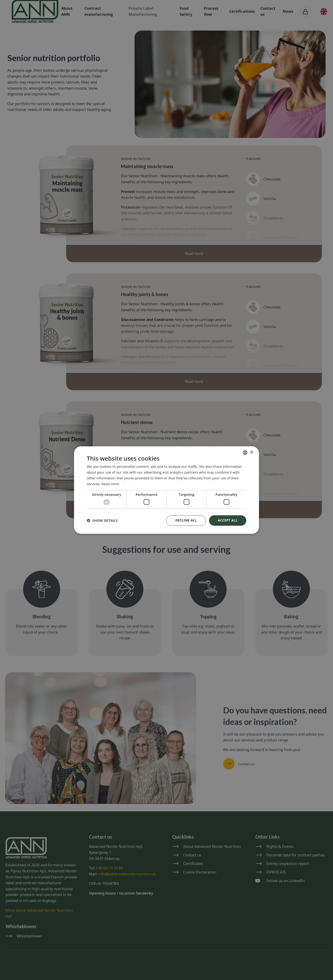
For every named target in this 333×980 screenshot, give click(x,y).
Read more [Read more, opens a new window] (110, 484)
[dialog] (166, 490)
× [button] (251, 452)
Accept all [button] (228, 520)
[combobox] (245, 453)
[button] (102, 520)
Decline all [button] (186, 520)
